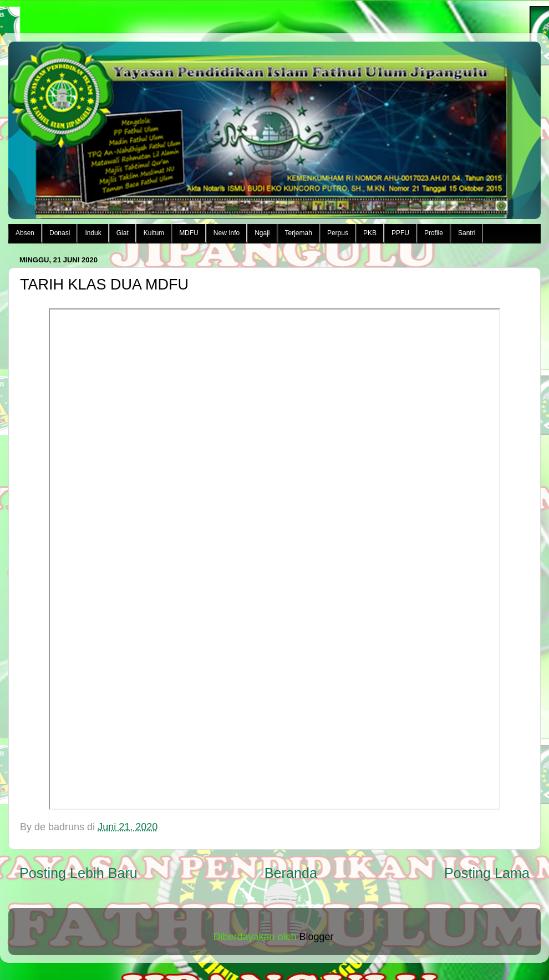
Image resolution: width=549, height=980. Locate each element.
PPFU (400, 233)
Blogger (316, 937)
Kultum (154, 233)
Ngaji (262, 233)
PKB (370, 233)
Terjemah (299, 233)
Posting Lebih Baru (78, 873)
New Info (227, 233)
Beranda (291, 873)
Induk (93, 233)
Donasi (60, 233)
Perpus (338, 233)
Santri (467, 233)
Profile (434, 233)
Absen (25, 233)
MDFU (189, 233)
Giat (123, 233)
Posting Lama (487, 873)
